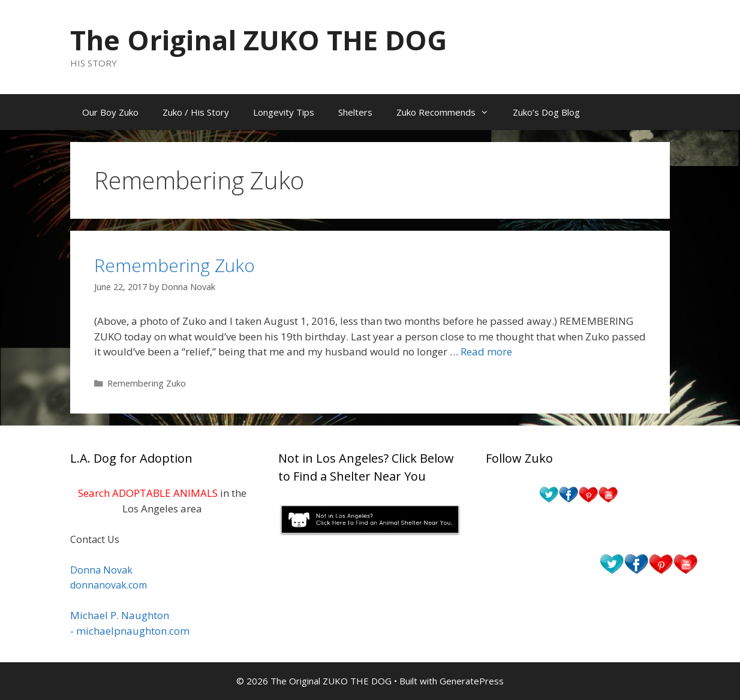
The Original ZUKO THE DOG (258, 40)
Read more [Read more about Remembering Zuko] (486, 351)
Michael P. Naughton (120, 615)
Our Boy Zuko (110, 112)
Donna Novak (101, 570)
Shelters (355, 112)
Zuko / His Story (196, 112)
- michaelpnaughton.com (130, 631)
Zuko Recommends (449, 112)
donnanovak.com (109, 585)
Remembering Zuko (175, 265)
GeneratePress (472, 681)
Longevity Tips (284, 112)
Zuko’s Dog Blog (546, 112)
